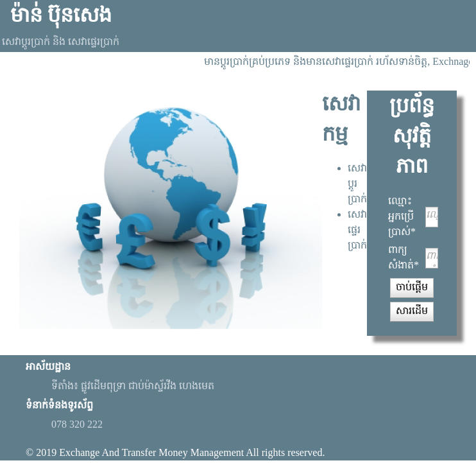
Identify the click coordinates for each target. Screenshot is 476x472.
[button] (412, 288)
